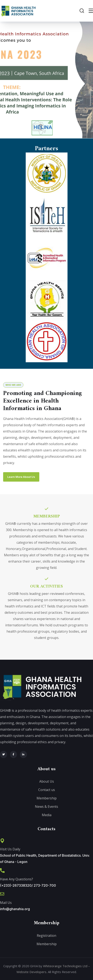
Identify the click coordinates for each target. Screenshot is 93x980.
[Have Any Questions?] (2, 871)
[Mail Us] (2, 894)
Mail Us (6, 903)
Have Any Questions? (17, 879)
